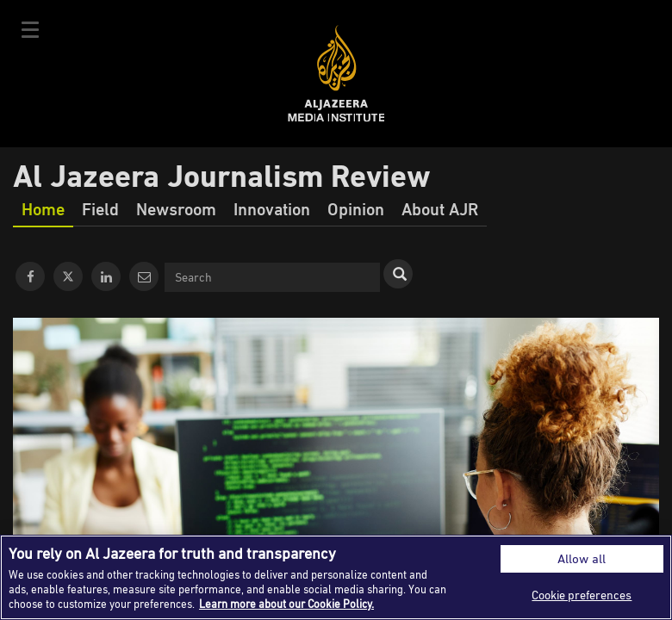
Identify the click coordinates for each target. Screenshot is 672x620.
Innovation (272, 208)
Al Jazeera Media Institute (336, 74)
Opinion (356, 208)
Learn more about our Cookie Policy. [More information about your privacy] (286, 604)
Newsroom (176, 208)
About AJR (440, 208)
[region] (336, 577)
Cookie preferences (582, 595)
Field (100, 208)
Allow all (582, 558)
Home (43, 208)
